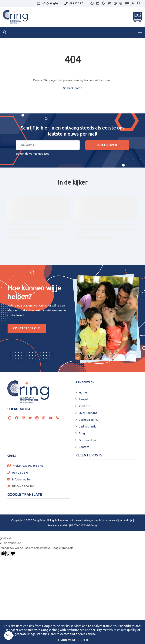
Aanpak (84, 399)
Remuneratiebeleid (58, 525)
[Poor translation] (10, 553)
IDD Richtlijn (126, 520)
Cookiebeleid (110, 520)
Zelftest (84, 406)
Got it (84, 640)
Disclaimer (76, 520)
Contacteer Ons (27, 328)
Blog (82, 433)
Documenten (87, 440)
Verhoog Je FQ (89, 420)
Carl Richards (87, 426)
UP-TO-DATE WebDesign (84, 525)
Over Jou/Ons (88, 413)
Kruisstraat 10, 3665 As (28, 466)
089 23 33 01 (21, 473)
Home (83, 392)
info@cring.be (21, 479)
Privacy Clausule (92, 520)
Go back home (72, 88)
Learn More (67, 640)
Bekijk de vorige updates (32, 154)
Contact (84, 447)
